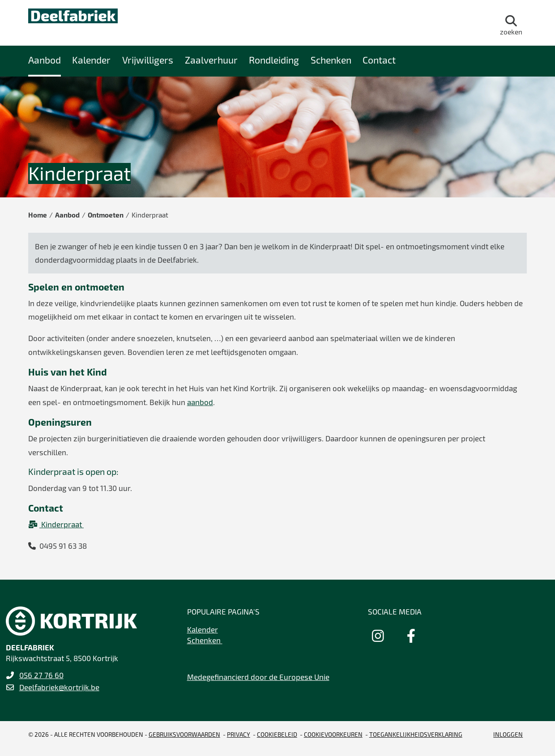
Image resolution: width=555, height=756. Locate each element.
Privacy (239, 734)
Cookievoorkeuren (333, 734)
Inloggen (508, 734)
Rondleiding (274, 60)
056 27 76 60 (41, 675)
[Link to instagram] (378, 636)
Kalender (91, 60)
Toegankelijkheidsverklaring (416, 734)
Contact (379, 60)
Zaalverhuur (211, 60)
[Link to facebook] (411, 636)
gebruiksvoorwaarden (184, 734)
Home (38, 215)
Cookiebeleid (277, 734)
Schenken (331, 60)
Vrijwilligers (148, 60)
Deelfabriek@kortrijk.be (59, 687)
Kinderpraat (56, 524)
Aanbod (45, 60)
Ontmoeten (106, 215)
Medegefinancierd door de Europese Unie (258, 677)
